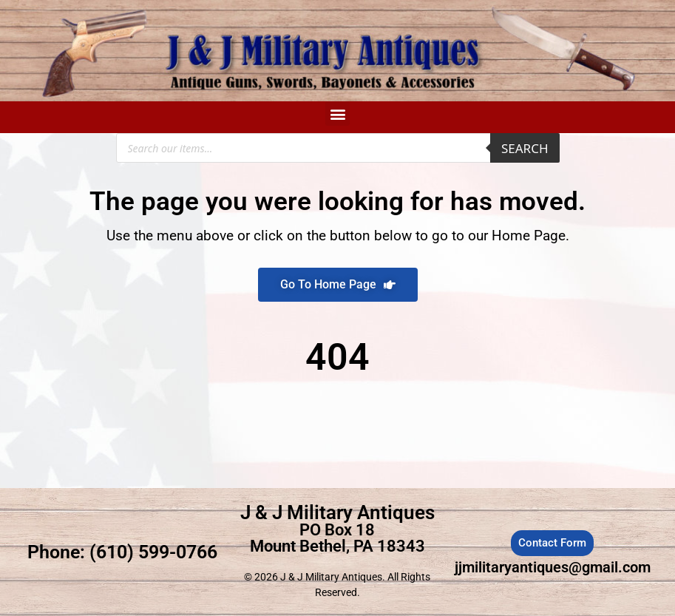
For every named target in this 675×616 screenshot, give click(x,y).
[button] (337, 114)
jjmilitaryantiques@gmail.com (553, 567)
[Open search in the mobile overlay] (338, 148)
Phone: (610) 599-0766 (122, 552)
